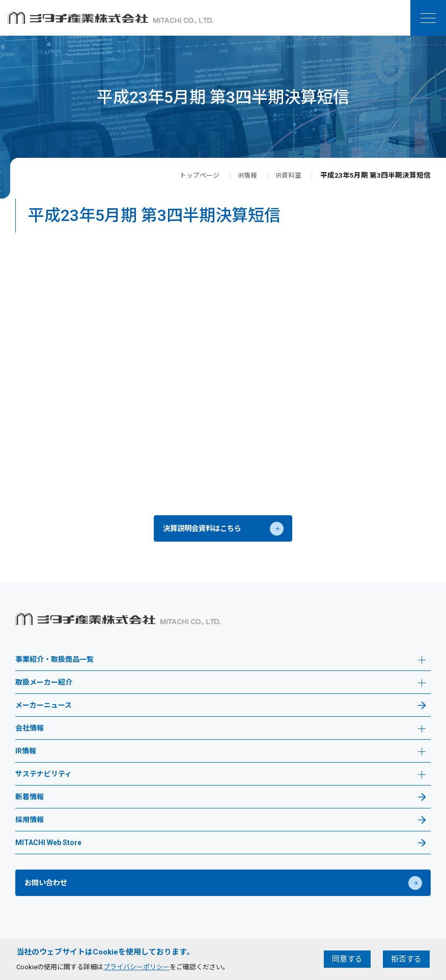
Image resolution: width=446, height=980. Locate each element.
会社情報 (220, 735)
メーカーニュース (44, 711)
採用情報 (30, 826)
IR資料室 (288, 175)
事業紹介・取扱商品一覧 (220, 667)
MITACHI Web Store (48, 849)
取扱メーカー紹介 (220, 690)
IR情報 (246, 175)
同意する (347, 959)
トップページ (196, 175)
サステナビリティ (220, 781)
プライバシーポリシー (136, 967)
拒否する (406, 959)
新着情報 (30, 803)
